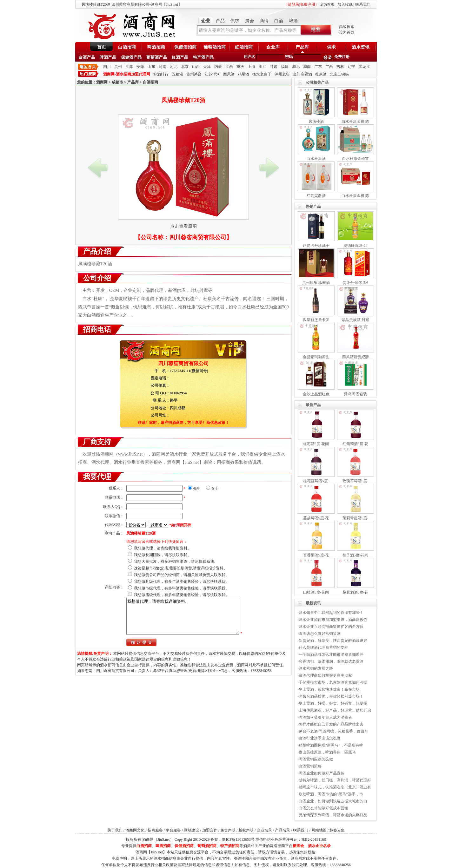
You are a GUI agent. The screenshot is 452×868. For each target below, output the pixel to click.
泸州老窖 (282, 74)
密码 (289, 57)
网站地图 (319, 830)
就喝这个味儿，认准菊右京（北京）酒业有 (335, 787)
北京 (185, 67)
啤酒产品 (108, 57)
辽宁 (351, 67)
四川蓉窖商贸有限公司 (198, 237)
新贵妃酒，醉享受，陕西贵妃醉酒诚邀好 (333, 641)
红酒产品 (180, 57)
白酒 (279, 21)
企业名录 (264, 830)
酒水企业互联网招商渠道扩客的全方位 (331, 627)
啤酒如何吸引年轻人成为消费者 (325, 717)
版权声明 (246, 830)
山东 (151, 67)
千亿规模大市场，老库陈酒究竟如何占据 (333, 682)
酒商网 (102, 82)
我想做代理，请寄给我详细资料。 (163, 548)
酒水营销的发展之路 (316, 668)
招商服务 (155, 830)
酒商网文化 (135, 830)
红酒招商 (244, 47)
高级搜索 (347, 27)
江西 (229, 67)
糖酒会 (298, 846)
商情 (264, 21)
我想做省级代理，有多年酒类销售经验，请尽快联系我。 (182, 595)
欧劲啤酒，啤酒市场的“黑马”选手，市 (331, 794)
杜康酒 (321, 74)
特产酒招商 (230, 846)
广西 (329, 67)
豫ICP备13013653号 (238, 839)
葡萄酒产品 (157, 57)
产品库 (302, 47)
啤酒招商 (156, 47)
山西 (196, 67)
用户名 (249, 57)
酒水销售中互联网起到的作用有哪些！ (331, 613)
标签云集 (337, 830)
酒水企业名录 (319, 846)
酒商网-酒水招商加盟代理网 (127, 74)
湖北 (296, 67)
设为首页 (327, 4)
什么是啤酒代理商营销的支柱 (323, 648)
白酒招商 (127, 47)
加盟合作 (210, 830)
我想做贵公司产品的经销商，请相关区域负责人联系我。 (182, 575)
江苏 (129, 67)
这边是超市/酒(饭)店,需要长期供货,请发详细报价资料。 (180, 568)
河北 (174, 67)
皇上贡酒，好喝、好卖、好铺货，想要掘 (333, 703)
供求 (235, 21)
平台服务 (173, 830)
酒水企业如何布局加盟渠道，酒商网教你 (333, 620)
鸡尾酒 (243, 74)
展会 (249, 21)
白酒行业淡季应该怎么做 (320, 738)
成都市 (117, 82)
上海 (251, 67)
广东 (318, 67)
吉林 (340, 67)
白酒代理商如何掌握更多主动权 (325, 675)
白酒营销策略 (310, 766)
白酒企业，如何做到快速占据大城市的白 (333, 801)
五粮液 (177, 74)
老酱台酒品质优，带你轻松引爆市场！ (331, 696)
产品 (220, 21)
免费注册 (342, 57)
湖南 (307, 67)
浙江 (263, 67)
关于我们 (115, 830)
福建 (285, 67)
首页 (102, 47)
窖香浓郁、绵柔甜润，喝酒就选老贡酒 (331, 661)
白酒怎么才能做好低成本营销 (323, 808)
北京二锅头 (339, 74)
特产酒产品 (203, 57)
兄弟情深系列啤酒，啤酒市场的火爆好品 (333, 815)
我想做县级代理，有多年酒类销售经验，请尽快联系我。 (182, 582)
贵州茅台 (194, 74)
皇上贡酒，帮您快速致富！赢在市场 (329, 689)
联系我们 (363, 4)
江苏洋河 (212, 74)
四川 (107, 67)
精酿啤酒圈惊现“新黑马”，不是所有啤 (331, 745)
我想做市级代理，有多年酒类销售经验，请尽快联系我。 (182, 588)
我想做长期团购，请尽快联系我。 (163, 555)
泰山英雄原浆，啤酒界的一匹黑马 (327, 752)
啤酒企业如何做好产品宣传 (322, 773)
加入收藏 (345, 4)
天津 (207, 67)
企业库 (273, 47)
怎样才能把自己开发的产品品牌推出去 (331, 724)
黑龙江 (364, 67)
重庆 (240, 67)
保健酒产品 (131, 57)
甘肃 (274, 67)
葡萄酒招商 (215, 47)
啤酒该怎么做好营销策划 (320, 634)
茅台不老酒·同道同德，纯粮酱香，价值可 (333, 731)
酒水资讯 (361, 47)
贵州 (118, 67)
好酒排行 (161, 74)
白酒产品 (87, 57)
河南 (163, 67)
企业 (206, 21)
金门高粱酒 (302, 74)
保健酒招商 (185, 47)
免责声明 (228, 830)
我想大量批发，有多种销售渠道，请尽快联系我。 (176, 562)
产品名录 (282, 830)
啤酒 (293, 21)
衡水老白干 (262, 74)
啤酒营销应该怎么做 (316, 759)
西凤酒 (229, 74)
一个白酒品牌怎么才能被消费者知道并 (331, 654)
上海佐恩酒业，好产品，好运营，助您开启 (335, 710)
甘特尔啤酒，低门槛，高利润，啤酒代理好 (335, 780)
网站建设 (191, 830)
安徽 (140, 67)
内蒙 (218, 67)
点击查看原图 (183, 226)
